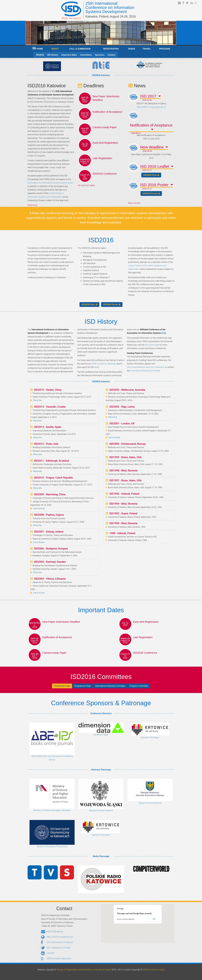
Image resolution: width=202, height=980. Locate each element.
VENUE (131, 49)
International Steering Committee (145, 371)
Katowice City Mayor (150, 731)
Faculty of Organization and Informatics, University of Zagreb (84, 970)
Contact (111, 55)
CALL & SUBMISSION (80, 49)
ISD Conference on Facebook (57, 942)
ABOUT (55, 49)
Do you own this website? (126, 919)
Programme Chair (83, 686)
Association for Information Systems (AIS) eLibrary (50, 183)
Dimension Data (101, 729)
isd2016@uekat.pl (52, 932)
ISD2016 (40, 55)
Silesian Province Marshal (150, 791)
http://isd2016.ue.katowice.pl (57, 937)
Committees (86, 55)
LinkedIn (48, 953)
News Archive (134, 203)
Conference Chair (62, 686)
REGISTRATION (111, 49)
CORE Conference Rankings (104, 364)
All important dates (86, 185)
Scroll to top (158, 970)
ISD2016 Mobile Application (56, 959)
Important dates (69, 55)
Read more (32, 205)
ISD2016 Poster (151, 193)
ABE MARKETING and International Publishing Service (52, 742)
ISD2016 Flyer (151, 175)
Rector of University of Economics (52, 834)
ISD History (53, 55)
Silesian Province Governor (101, 795)
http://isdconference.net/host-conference (145, 367)
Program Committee (139, 686)
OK (154, 919)
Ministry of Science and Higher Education (52, 795)
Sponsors (100, 55)
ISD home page (152, 345)
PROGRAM (165, 49)
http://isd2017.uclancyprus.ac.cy (151, 107)
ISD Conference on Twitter (56, 948)
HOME (37, 48)
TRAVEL (147, 49)
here (96, 367)
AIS (164, 333)
